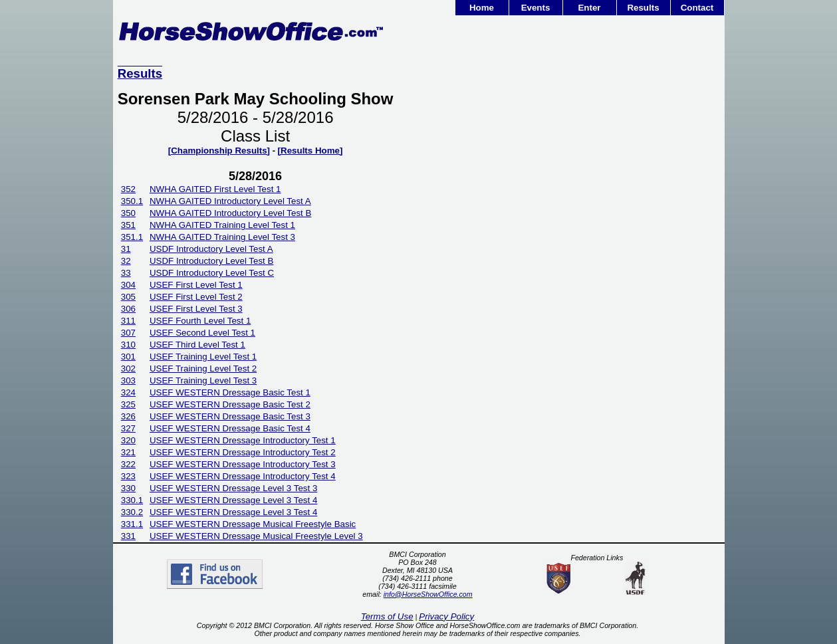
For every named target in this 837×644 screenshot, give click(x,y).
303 (128, 380)
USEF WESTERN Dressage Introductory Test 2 (243, 452)
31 (126, 249)
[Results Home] (310, 151)
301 (128, 357)
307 (128, 333)
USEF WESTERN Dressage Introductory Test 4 (243, 476)
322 (128, 464)
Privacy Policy (446, 616)
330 (128, 488)
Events (536, 8)
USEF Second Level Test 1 (202, 333)
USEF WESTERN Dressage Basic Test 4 (230, 428)
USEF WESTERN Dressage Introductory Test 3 (243, 464)
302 (128, 369)
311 (128, 321)
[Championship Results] (219, 151)
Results (643, 8)
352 (128, 189)
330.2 (132, 512)
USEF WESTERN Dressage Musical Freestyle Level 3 (256, 536)
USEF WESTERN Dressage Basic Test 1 (230, 392)
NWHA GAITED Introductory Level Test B (230, 213)
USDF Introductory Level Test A (211, 249)
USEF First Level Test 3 (196, 309)
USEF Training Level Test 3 (203, 380)
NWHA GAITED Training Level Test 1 (222, 225)
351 (128, 225)
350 (128, 213)
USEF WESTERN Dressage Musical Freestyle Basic (253, 524)
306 (128, 309)
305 (128, 297)
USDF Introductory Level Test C (212, 273)
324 (128, 392)
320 (128, 440)
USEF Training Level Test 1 (203, 357)
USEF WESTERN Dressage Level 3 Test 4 (233, 500)
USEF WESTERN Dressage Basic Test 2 (230, 404)
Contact (697, 8)
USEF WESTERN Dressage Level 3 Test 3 (233, 488)
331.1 (132, 524)
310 (128, 345)
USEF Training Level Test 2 (203, 369)
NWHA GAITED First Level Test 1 (215, 189)
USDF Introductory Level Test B (211, 261)
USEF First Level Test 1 (196, 285)
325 (128, 404)
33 (126, 273)
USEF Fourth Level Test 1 (200, 321)
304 (128, 285)
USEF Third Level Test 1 (197, 345)
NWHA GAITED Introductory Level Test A (230, 201)
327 (128, 428)
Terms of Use (387, 616)
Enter (589, 8)
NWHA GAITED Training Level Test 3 (222, 237)
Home (482, 8)
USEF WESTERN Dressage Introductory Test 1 (243, 440)
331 (128, 536)
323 (128, 476)
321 (128, 452)
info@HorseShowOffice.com (428, 594)
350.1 (132, 201)
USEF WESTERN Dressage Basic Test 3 (230, 416)
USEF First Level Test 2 (196, 297)
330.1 (132, 500)
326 (128, 416)
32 (126, 261)
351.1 (132, 237)
